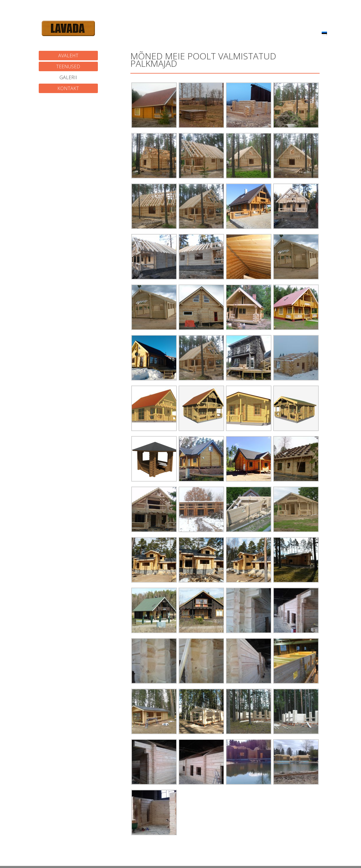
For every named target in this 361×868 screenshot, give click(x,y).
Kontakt (68, 88)
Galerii (68, 77)
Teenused (68, 66)
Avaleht (68, 56)
